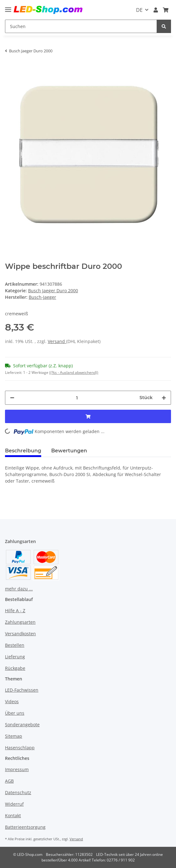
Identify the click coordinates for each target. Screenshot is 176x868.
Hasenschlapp (20, 748)
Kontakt (13, 816)
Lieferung (15, 657)
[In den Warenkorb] (10, 68)
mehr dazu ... (19, 589)
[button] (156, 10)
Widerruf (14, 804)
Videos (12, 701)
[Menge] (77, 398)
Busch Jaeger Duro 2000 (53, 291)
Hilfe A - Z (15, 610)
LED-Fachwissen (22, 690)
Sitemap (14, 736)
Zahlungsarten (20, 622)
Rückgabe (15, 668)
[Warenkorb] (166, 10)
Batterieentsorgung (25, 827)
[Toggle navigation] (8, 7)
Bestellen (15, 645)
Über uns (15, 713)
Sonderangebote (22, 725)
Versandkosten (20, 634)
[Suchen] (81, 26)
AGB (9, 781)
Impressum (17, 769)
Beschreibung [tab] (23, 451)
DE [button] (139, 10)
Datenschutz (18, 792)
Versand (57, 341)
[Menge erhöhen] (164, 398)
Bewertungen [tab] (69, 451)
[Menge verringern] (12, 398)
